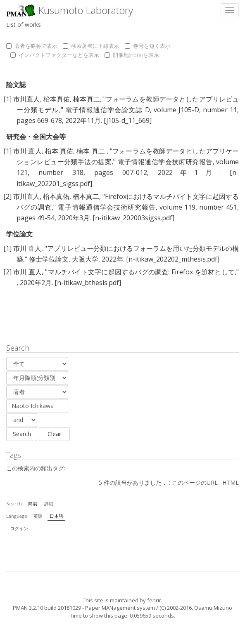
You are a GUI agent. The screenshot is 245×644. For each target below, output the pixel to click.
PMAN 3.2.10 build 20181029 (47, 608)
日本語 (56, 516)
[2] (7, 196)
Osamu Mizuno (213, 608)
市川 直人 (27, 151)
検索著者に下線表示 (91, 46)
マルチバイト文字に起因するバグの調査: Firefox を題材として (141, 272)
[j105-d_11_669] (128, 120)
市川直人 (26, 99)
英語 (38, 516)
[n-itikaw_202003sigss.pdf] (133, 218)
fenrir (154, 600)
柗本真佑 (57, 99)
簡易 (33, 504)
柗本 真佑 (59, 151)
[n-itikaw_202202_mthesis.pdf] (173, 259)
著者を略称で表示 (32, 46)
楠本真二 (86, 99)
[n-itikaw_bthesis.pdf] (88, 283)
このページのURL (195, 482)
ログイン (19, 528)
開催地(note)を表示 (132, 55)
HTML (231, 482)
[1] (7, 99)
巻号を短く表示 (148, 46)
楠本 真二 (92, 151)
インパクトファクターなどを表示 (55, 55)
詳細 (49, 504)
